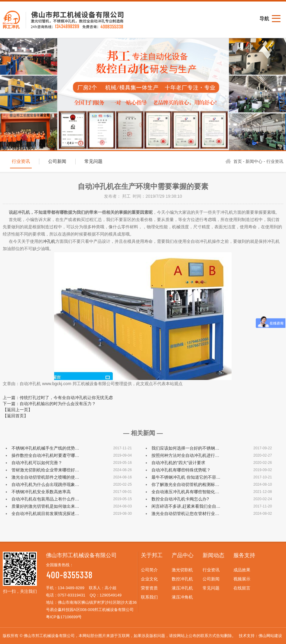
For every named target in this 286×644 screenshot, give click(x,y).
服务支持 (244, 555)
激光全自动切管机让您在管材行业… (185, 514)
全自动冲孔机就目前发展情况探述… (45, 514)
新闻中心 (254, 161)
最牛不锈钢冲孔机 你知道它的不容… (186, 477)
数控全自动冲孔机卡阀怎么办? (180, 499)
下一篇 (49, 404)
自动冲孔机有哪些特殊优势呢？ (181, 470)
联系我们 (149, 597)
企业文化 (149, 579)
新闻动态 (213, 555)
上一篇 (58, 398)
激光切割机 (182, 570)
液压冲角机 (182, 597)
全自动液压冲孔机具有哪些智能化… (185, 492)
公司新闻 (57, 161)
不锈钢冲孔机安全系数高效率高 (41, 492)
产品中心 (183, 555)
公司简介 (149, 570)
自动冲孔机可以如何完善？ (37, 463)
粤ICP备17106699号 (64, 617)
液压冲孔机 (182, 588)
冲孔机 (49, 241)
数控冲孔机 (182, 579)
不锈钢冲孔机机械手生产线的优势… (45, 448)
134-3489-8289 (71, 588)
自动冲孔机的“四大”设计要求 (178, 463)
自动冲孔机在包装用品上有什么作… (45, 499)
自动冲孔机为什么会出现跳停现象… (45, 484)
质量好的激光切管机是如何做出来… (45, 506)
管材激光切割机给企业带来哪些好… (45, 470)
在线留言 (242, 588)
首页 (234, 161)
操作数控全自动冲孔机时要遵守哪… (45, 455)
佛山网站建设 (270, 636)
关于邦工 (152, 555)
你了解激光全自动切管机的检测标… (185, 484)
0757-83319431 (71, 595)
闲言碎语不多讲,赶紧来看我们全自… (186, 506)
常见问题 (93, 161)
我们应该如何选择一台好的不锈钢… (185, 448)
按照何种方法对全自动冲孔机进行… (185, 455)
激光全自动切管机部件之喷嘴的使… (45, 477)
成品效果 (242, 570)
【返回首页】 (15, 416)
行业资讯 (21, 161)
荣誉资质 (149, 588)
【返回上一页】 (18, 410)
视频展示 (242, 579)
